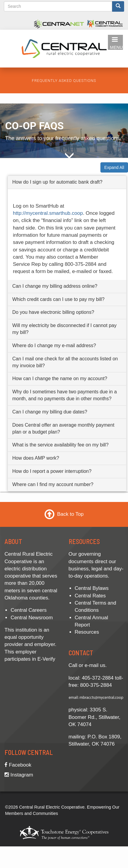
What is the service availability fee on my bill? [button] (60, 445)
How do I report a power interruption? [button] (52, 471)
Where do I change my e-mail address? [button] (54, 345)
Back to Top (70, 514)
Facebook (18, 765)
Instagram (19, 775)
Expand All (114, 167)
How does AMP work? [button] (36, 458)
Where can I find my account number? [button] (53, 484)
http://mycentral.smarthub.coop (48, 213)
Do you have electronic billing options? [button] (53, 312)
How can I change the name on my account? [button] (60, 379)
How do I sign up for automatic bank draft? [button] (57, 182)
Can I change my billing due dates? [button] (50, 412)
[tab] (67, 182)
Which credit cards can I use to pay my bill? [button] (58, 299)
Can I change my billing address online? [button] (55, 286)
